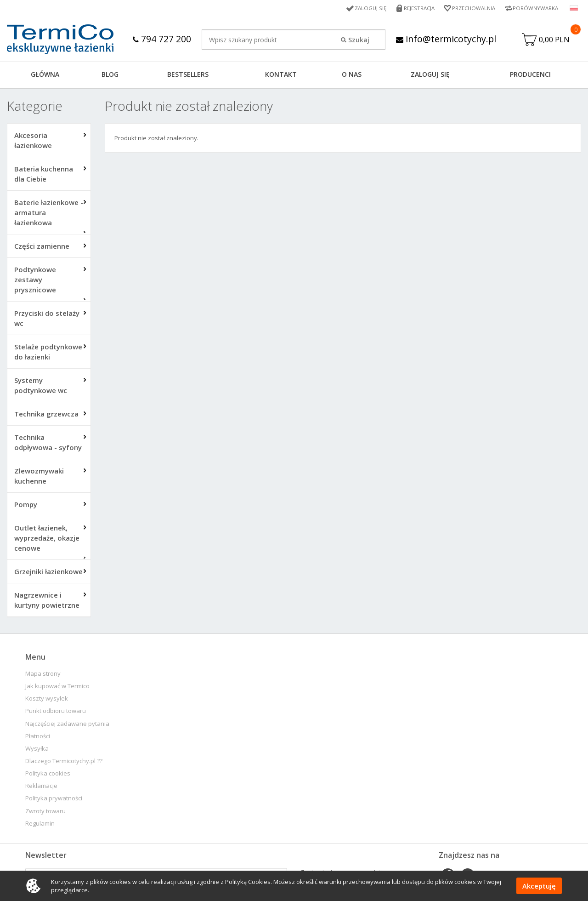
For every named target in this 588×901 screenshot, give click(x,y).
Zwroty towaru (45, 812)
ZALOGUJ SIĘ (430, 75)
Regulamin (40, 824)
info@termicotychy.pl (446, 39)
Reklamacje (41, 787)
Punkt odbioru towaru (56, 712)
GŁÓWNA (45, 75)
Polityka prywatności (54, 799)
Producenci (530, 75)
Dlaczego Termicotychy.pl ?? (64, 762)
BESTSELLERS (188, 75)
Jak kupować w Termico (57, 687)
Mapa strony (43, 675)
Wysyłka (37, 750)
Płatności (38, 737)
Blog (110, 75)
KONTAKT (281, 75)
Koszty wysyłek (47, 699)
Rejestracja (415, 8)
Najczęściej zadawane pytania (67, 725)
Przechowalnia (471, 8)
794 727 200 (161, 39)
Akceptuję (539, 886)
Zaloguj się (365, 8)
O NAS (352, 75)
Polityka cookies (48, 774)
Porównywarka (535, 8)
